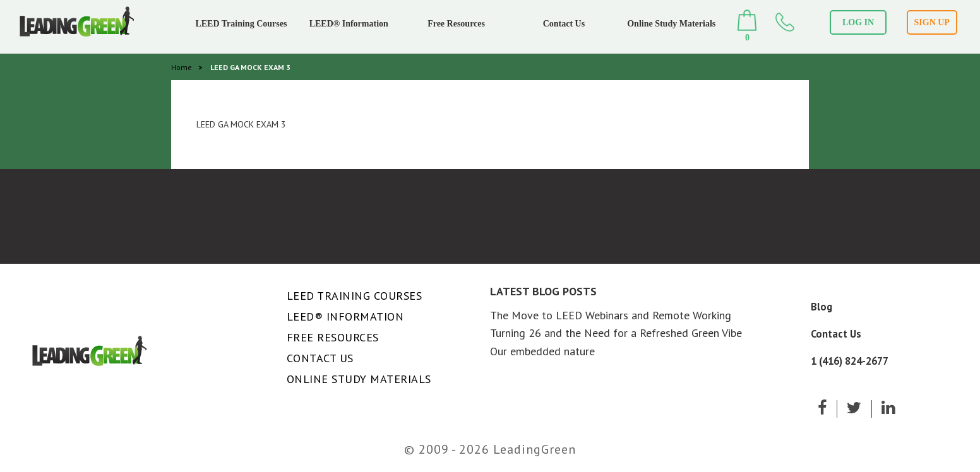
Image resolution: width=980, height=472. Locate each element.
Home (182, 67)
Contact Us (564, 24)
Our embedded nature (542, 351)
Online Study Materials (671, 24)
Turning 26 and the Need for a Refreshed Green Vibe (616, 333)
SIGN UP (932, 22)
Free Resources (456, 24)
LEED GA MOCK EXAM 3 (241, 124)
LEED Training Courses (241, 24)
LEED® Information (349, 24)
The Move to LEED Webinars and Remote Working (611, 315)
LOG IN (858, 22)
